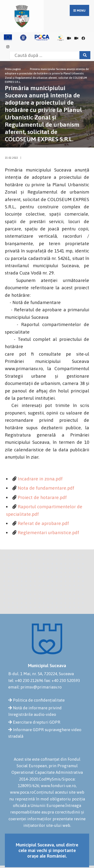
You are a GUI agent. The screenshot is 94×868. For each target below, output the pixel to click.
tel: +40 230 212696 (26, 680)
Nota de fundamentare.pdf (46, 488)
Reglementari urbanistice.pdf (48, 532)
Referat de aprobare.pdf (43, 523)
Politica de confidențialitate (39, 700)
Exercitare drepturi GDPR (37, 722)
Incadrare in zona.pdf (40, 479)
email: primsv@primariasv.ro (35, 687)
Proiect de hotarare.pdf (42, 497)
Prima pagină (13, 69)
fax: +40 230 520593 (62, 680)
